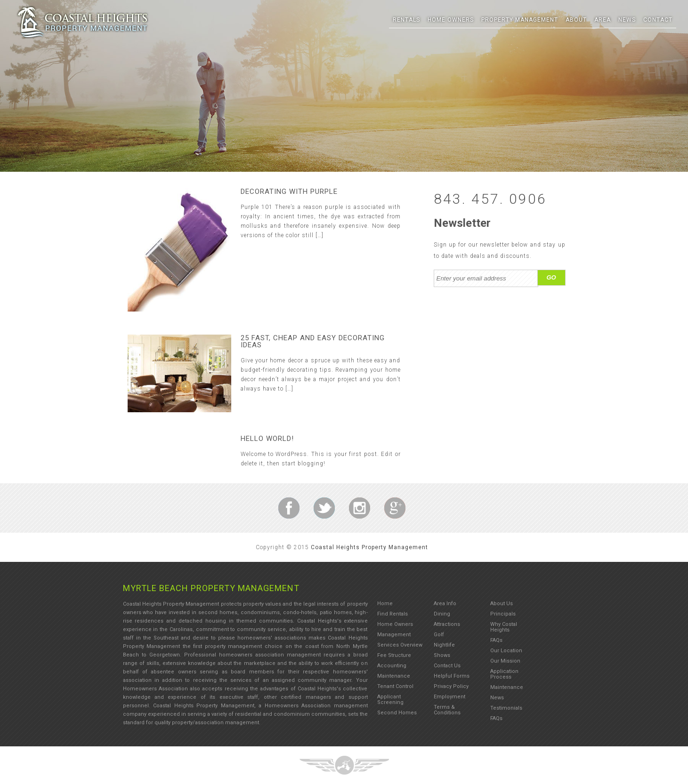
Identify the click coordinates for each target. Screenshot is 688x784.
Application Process (504, 674)
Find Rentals (393, 614)
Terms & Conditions (447, 710)
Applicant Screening (390, 700)
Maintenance (394, 676)
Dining (442, 614)
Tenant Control (395, 686)
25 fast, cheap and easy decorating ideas (313, 341)
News (627, 20)
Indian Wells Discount (289, 508)
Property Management (520, 20)
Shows (442, 655)
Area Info (445, 604)
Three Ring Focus (82, 22)
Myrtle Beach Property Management (211, 588)
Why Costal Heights (504, 627)
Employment (449, 697)
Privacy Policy (451, 686)
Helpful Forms (452, 676)
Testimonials (506, 708)
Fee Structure (394, 655)
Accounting (392, 666)
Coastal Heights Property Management (369, 547)
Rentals (406, 20)
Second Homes (397, 713)
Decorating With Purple (289, 192)
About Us (502, 604)
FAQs (496, 640)
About (576, 20)
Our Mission (505, 661)
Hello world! (267, 439)
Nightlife (444, 645)
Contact (658, 20)
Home (385, 604)
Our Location (506, 651)
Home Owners (451, 20)
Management (394, 635)
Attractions (447, 624)
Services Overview (400, 645)
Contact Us (447, 666)
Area (603, 20)
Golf (439, 635)
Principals (503, 614)
